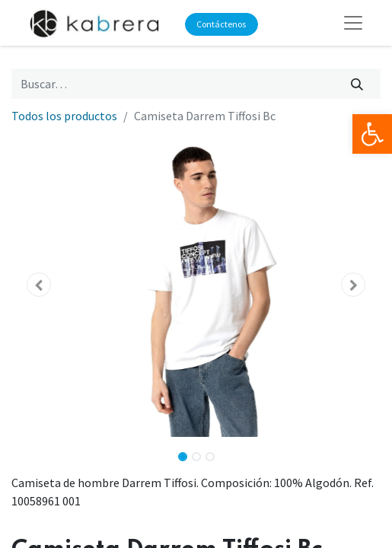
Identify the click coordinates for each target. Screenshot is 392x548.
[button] (39, 285)
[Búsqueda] (357, 84)
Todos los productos (64, 116)
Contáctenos (221, 24)
